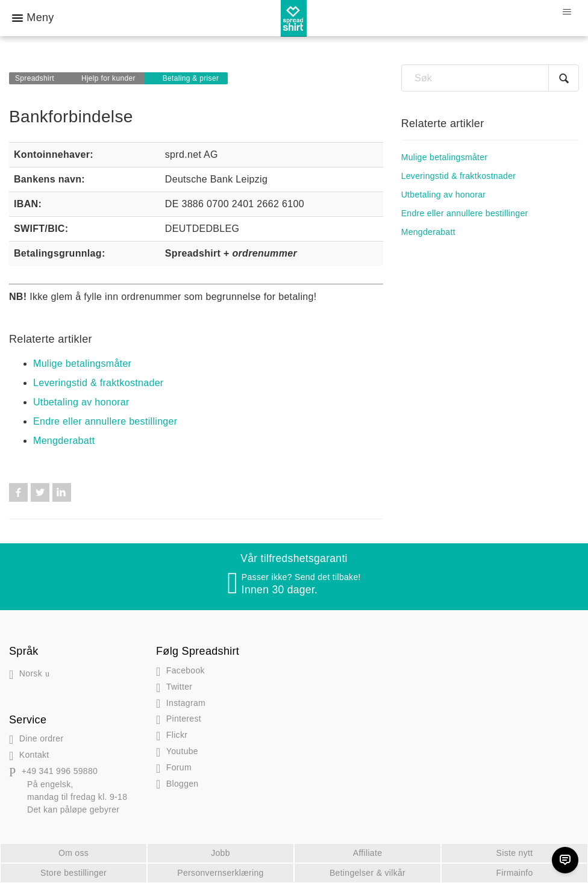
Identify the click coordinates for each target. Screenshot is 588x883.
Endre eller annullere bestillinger (105, 421)
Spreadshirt (35, 78)
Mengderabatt (64, 441)
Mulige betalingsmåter (82, 363)
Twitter (40, 492)
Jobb (220, 853)
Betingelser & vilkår (367, 873)
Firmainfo (514, 873)
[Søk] (490, 78)
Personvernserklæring (220, 873)
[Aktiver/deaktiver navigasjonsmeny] (567, 12)
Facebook (18, 492)
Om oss (73, 853)
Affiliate (368, 853)
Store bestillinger (73, 873)
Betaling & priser (191, 78)
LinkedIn (62, 492)
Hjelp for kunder (108, 78)
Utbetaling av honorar (81, 402)
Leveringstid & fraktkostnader (99, 383)
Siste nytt (515, 853)
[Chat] (565, 860)
